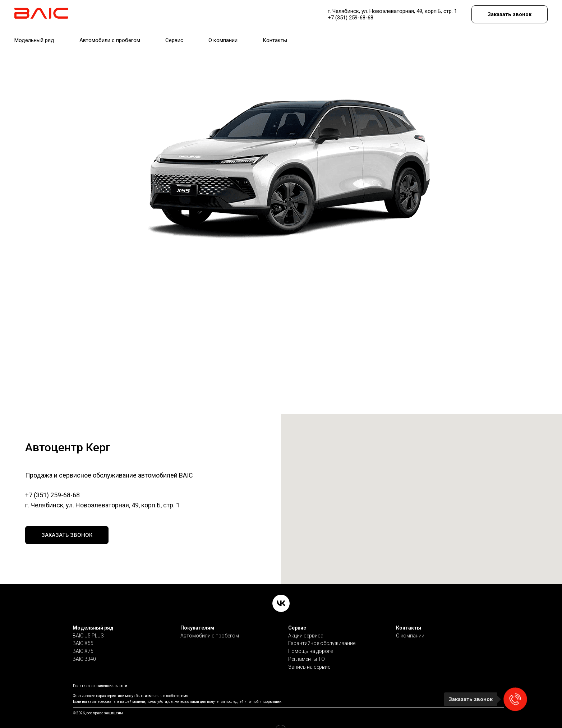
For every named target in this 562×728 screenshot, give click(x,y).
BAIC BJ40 (84, 644)
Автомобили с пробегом (210, 621)
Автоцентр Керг (102, 13)
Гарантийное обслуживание (322, 628)
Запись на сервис (309, 652)
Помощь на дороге (310, 636)
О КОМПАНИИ (208, 34)
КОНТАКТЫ (252, 34)
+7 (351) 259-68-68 (52, 495)
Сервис (297, 613)
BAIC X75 (83, 636)
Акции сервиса (306, 621)
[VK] (281, 589)
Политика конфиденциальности (100, 671)
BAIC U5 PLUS (88, 621)
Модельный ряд (93, 613)
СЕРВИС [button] (165, 34)
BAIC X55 (83, 628)
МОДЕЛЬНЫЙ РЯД (37, 34)
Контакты (409, 613)
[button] (513, 13)
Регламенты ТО (307, 644)
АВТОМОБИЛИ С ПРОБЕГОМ (107, 34)
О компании (410, 621)
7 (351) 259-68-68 (326, 12)
